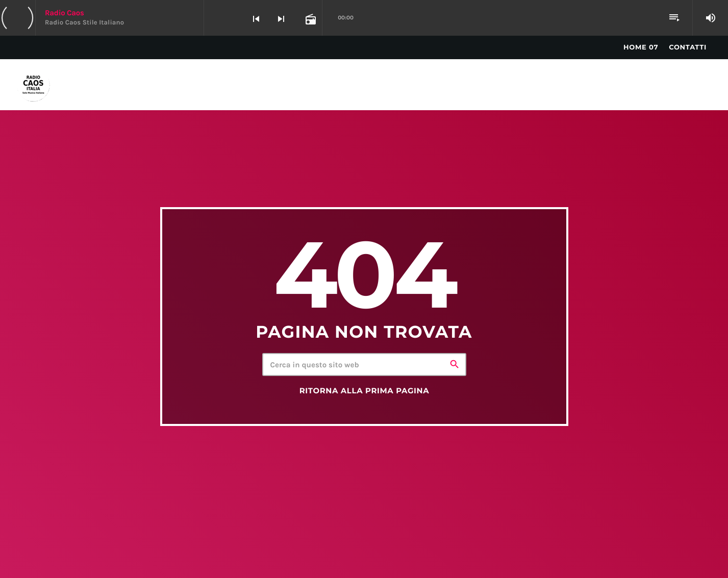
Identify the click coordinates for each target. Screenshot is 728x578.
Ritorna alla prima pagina (365, 391)
